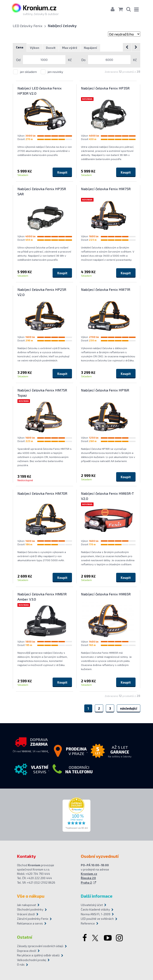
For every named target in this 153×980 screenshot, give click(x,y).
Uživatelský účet (92, 905)
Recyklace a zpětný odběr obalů (38, 955)
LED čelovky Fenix (28, 26)
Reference (88, 923)
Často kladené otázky (95, 910)
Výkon (35, 48)
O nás (21, 965)
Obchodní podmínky (30, 910)
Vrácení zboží (26, 914)
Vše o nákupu (31, 896)
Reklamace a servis (30, 923)
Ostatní (25, 937)
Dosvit (51, 48)
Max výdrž (70, 48)
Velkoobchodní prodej (32, 960)
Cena (20, 48)
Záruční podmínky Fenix (33, 919)
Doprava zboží (27, 951)
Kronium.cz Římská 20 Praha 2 (89, 878)
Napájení (90, 48)
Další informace (97, 896)
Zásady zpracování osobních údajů (40, 946)
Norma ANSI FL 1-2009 (96, 914)
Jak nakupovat (27, 905)
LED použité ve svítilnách (97, 919)
